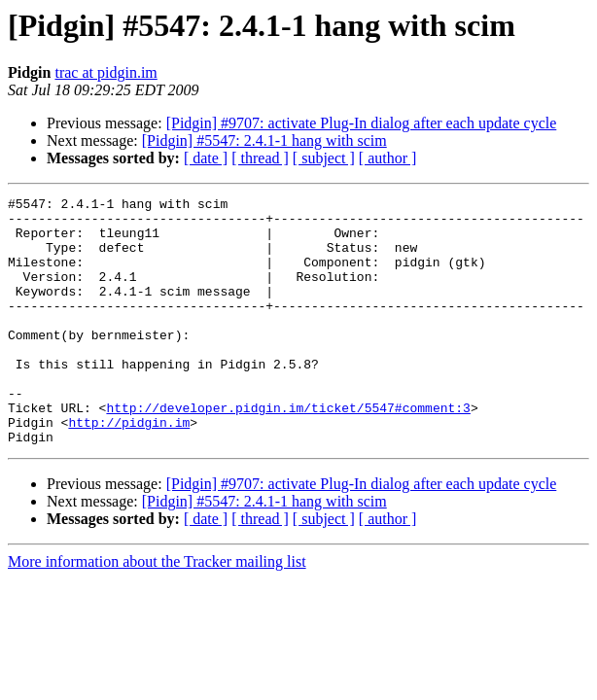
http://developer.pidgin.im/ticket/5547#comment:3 (288, 451)
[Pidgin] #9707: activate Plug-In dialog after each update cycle (362, 123)
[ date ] (206, 158)
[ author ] (388, 158)
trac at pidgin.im (105, 72)
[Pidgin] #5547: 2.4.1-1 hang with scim (264, 140)
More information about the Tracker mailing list (157, 611)
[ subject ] (324, 158)
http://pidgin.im (129, 469)
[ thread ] (260, 158)
